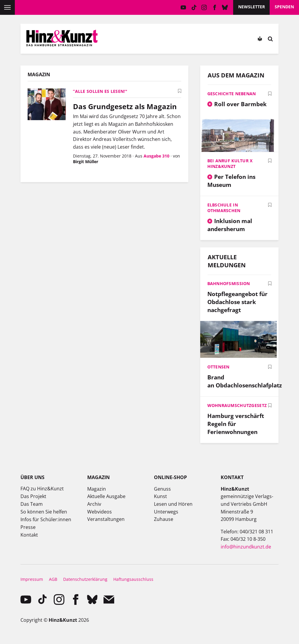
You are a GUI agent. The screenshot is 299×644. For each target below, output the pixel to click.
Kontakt (29, 535)
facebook (215, 7)
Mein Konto (140, 40)
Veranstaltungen (106, 519)
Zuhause (164, 519)
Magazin (97, 489)
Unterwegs (166, 512)
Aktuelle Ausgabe (106, 496)
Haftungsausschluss (133, 579)
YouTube (183, 7)
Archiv (94, 504)
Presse (28, 527)
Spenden (284, 7)
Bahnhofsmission (229, 283)
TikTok (194, 7)
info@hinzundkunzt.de (246, 547)
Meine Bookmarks (173, 40)
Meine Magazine (157, 40)
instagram (204, 7)
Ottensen (218, 367)
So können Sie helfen (44, 512)
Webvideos (100, 512)
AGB (53, 579)
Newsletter (252, 7)
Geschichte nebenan (232, 94)
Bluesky (225, 7)
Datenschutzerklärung (85, 579)
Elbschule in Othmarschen (224, 208)
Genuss (162, 489)
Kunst (160, 496)
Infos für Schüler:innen (46, 519)
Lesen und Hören (173, 504)
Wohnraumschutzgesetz (237, 405)
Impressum (32, 579)
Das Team (32, 504)
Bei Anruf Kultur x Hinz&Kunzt (230, 163)
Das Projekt (33, 496)
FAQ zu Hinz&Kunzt (42, 489)
